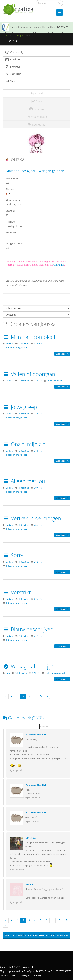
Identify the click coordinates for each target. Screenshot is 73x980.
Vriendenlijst (15, 52)
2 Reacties (24, 636)
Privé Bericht (15, 59)
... (52, 920)
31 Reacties (21, 673)
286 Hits (38, 525)
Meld (10, 81)
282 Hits (38, 562)
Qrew (12, 27)
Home (7, 36)
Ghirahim (59, 265)
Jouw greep (20, 407)
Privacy (38, 975)
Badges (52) (37, 125)
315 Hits (38, 414)
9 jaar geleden (55, 381)
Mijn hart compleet (29, 337)
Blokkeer (13, 67)
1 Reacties (24, 488)
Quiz (8, 673)
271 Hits (36, 673)
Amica (29, 884)
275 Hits (38, 599)
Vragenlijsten (36, 117)
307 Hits (38, 488)
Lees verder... (62, 354)
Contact (4, 975)
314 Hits (38, 451)
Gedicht (9, 343)
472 (60, 920)
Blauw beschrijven (28, 629)
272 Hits (38, 636)
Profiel (36, 93)
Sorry (13, 555)
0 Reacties (24, 343)
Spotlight (13, 74)
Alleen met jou (24, 481)
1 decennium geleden (17, 347)
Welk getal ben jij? (28, 666)
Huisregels (25, 975)
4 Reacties (24, 414)
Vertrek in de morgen (32, 518)
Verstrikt (17, 592)
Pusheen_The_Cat (36, 735)
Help (14, 975)
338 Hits (38, 343)
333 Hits (38, 381)
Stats (37, 101)
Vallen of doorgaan (29, 374)
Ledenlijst (18, 36)
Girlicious (31, 838)
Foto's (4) (36, 109)
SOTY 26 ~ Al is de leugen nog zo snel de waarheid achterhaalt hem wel (35, 32)
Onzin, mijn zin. (25, 444)
